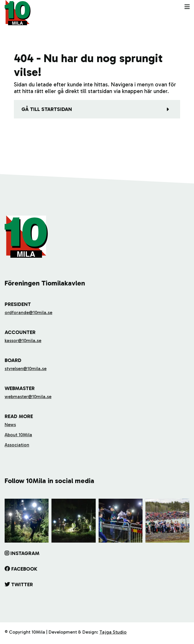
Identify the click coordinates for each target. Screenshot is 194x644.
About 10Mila (18, 435)
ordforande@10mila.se (28, 312)
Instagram (25, 553)
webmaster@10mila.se (28, 397)
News (10, 425)
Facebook (24, 569)
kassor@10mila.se (23, 340)
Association (17, 445)
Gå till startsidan (47, 109)
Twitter (22, 584)
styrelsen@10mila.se (26, 369)
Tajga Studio (113, 632)
